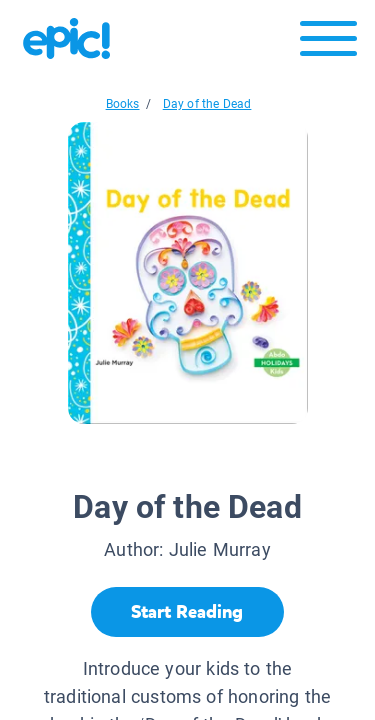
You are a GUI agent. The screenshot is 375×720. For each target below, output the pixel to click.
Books (123, 104)
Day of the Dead (207, 104)
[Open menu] (328, 43)
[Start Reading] (187, 612)
